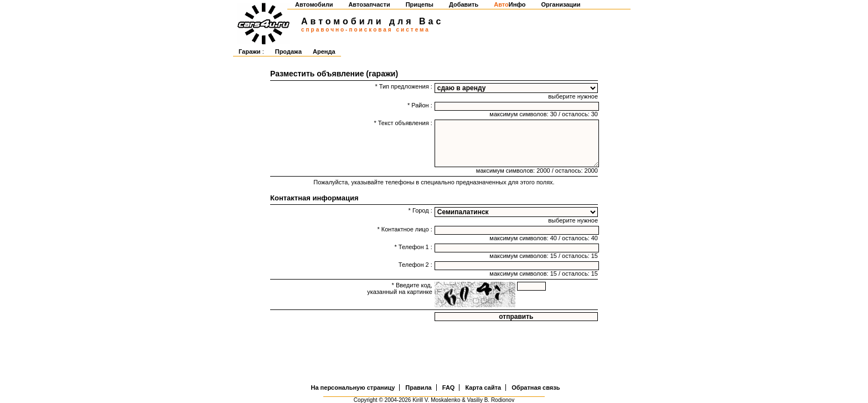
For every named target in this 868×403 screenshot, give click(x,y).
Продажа (288, 51)
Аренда (324, 51)
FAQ (449, 387)
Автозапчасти (369, 4)
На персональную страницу (353, 387)
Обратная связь (536, 387)
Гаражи (250, 51)
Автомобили (314, 4)
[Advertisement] (434, 354)
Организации (561, 4)
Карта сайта (483, 387)
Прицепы (420, 4)
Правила (418, 387)
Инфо (510, 4)
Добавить (464, 4)
